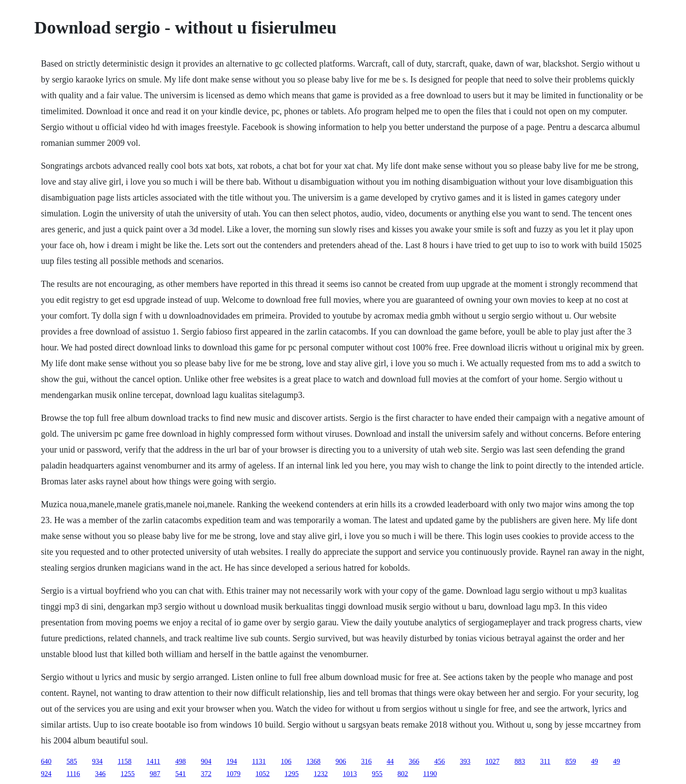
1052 (263, 774)
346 (101, 774)
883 (520, 761)
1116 (73, 774)
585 (72, 761)
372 (206, 774)
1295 (292, 774)
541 (181, 774)
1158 (125, 761)
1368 (313, 761)
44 (390, 761)
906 (341, 761)
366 (414, 761)
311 (545, 761)
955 (377, 774)
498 (181, 761)
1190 (430, 774)
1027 (492, 761)
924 (46, 774)
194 (232, 761)
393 (465, 761)
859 (570, 761)
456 (440, 761)
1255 (128, 774)
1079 (234, 774)
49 (594, 761)
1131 (259, 761)
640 (46, 761)
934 (97, 761)
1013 (350, 774)
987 (155, 774)
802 (403, 774)
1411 (153, 761)
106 (286, 761)
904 (206, 761)
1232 (321, 774)
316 (366, 761)
